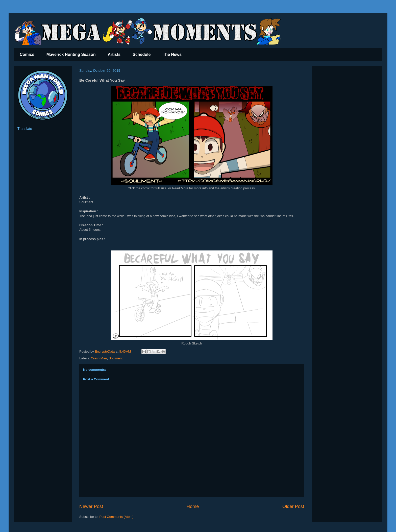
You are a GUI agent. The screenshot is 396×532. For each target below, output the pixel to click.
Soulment (116, 358)
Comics (27, 54)
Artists (114, 54)
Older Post (293, 506)
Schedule (142, 54)
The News (172, 54)
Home (193, 506)
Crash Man (99, 358)
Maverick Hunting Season (71, 54)
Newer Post (91, 506)
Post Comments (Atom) (117, 517)
